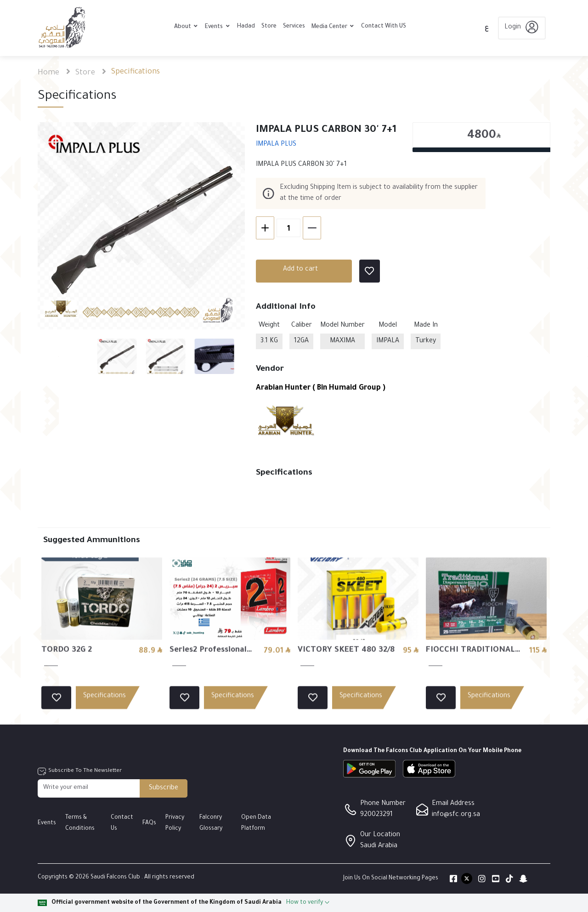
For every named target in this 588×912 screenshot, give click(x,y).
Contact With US (384, 27)
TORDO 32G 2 (67, 693)
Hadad (246, 27)
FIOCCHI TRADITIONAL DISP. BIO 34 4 (470, 694)
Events (47, 823)
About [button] (183, 27)
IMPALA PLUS (276, 145)
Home (48, 73)
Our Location (380, 835)
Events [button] (215, 27)
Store (269, 27)
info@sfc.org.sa (456, 815)
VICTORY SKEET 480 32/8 (346, 693)
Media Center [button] (330, 27)
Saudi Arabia (379, 846)
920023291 (376, 815)
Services (294, 27)
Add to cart (300, 270)
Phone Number (383, 804)
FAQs (149, 823)
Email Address (453, 804)
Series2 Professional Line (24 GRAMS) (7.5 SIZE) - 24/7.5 (210, 694)
